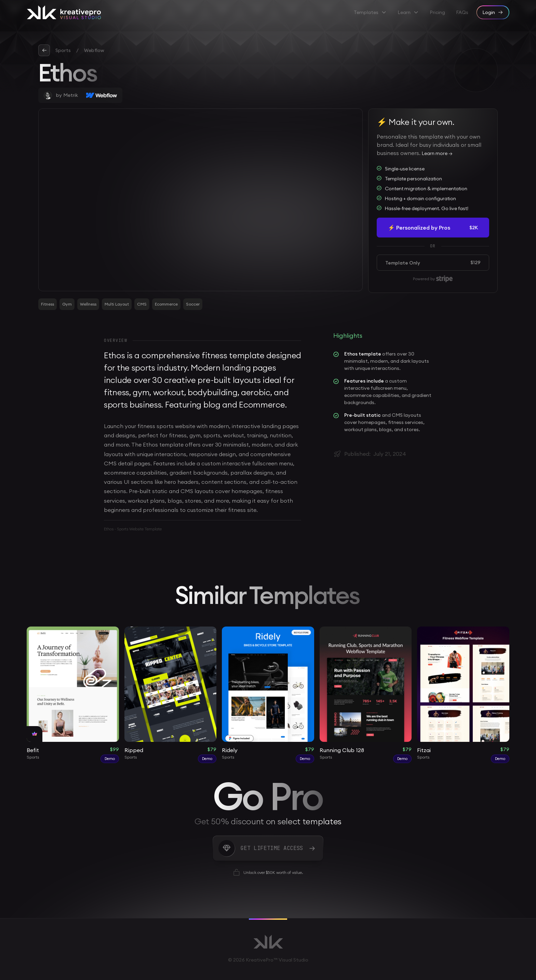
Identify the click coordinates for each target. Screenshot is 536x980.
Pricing (437, 12)
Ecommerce (166, 304)
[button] (370, 12)
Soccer (193, 304)
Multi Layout (117, 304)
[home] (64, 12)
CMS (142, 304)
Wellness (88, 304)
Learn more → (437, 153)
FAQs (462, 12)
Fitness (48, 304)
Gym (67, 304)
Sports (63, 50)
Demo (110, 759)
